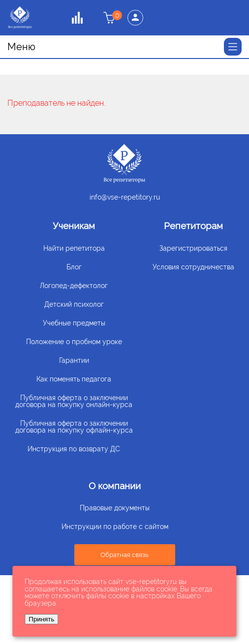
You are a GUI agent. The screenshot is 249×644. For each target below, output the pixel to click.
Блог (74, 267)
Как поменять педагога (74, 379)
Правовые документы (115, 508)
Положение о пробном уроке (74, 342)
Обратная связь (124, 555)
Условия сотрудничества (193, 267)
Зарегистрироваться (193, 248)
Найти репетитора (74, 248)
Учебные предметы (74, 323)
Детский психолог (74, 304)
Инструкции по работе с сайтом (115, 527)
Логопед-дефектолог (74, 286)
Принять (41, 619)
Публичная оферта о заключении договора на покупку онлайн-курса (74, 401)
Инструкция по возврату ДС (74, 449)
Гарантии (74, 360)
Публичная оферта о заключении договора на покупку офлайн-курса (74, 427)
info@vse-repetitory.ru (125, 197)
